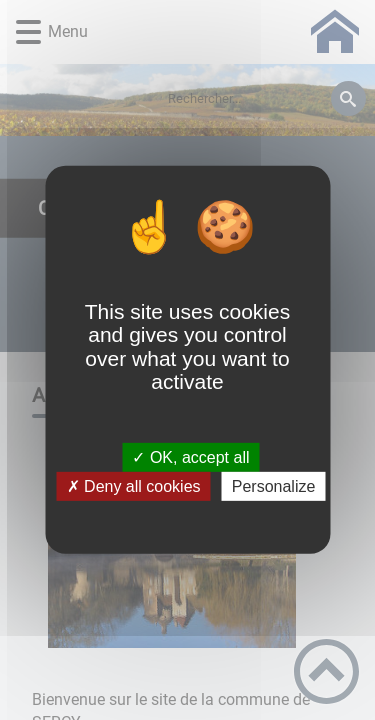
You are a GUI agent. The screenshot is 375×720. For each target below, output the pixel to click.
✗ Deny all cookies (134, 486)
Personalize (274, 486)
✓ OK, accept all (190, 457)
